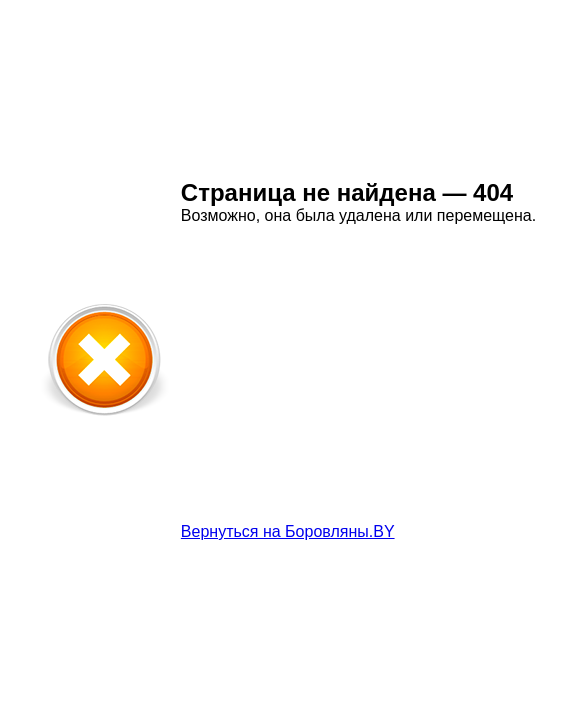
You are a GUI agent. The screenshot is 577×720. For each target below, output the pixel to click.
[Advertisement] (349, 383)
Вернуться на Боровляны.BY (288, 531)
